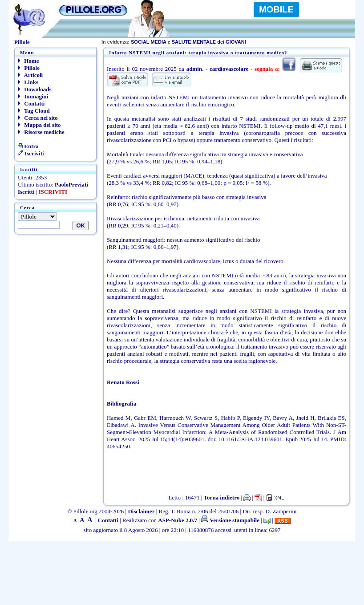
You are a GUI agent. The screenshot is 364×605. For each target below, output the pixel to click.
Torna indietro (222, 497)
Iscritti (26, 192)
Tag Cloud (34, 111)
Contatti (31, 104)
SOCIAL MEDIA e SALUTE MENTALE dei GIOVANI (174, 42)
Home (28, 61)
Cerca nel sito (38, 118)
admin (194, 69)
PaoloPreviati (71, 185)
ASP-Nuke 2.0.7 (178, 520)
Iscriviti (31, 153)
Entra (28, 146)
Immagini (33, 96)
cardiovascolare (229, 69)
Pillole (29, 68)
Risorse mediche (41, 132)
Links (28, 82)
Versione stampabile (230, 520)
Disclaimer (141, 511)
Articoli (30, 75)
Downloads (35, 89)
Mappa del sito (39, 125)
